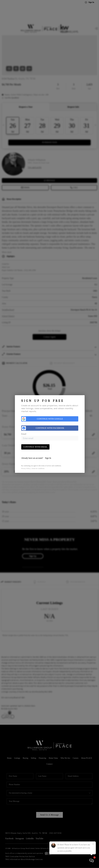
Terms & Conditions (38, 468)
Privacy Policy (26, 468)
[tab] (50, 458)
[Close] (93, 844)
